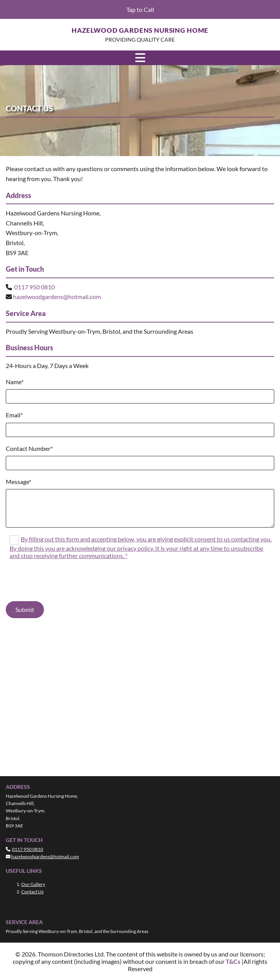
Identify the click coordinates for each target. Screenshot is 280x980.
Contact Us (32, 892)
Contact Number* (29, 448)
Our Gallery (33, 884)
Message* (18, 482)
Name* (15, 382)
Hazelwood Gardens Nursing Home (140, 30)
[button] (140, 9)
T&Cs (233, 961)
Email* (14, 415)
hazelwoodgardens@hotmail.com (57, 297)
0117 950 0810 (34, 287)
